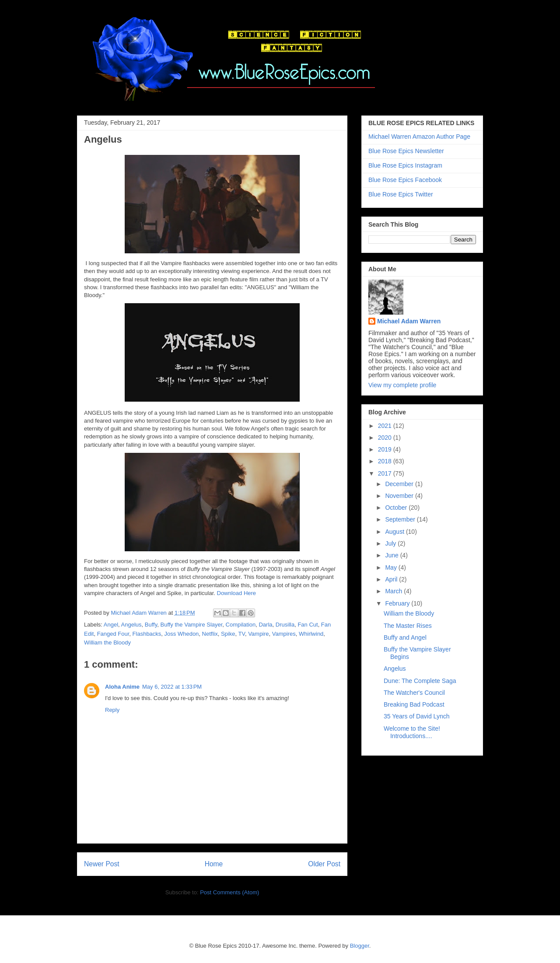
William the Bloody (107, 643)
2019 (386, 449)
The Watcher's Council (414, 693)
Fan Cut (308, 625)
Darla (265, 625)
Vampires (284, 634)
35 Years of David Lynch (416, 716)
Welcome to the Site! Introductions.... (412, 732)
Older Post (324, 864)
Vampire (258, 634)
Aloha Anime (122, 687)
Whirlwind (311, 634)
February (398, 603)
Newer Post (102, 864)
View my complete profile (402, 385)
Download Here (237, 593)
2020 (386, 438)
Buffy (151, 625)
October (397, 508)
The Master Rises (408, 626)
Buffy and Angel (405, 637)
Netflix (210, 634)
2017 (386, 473)
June (392, 555)
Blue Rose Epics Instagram (405, 165)
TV (241, 634)
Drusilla (285, 625)
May (392, 567)
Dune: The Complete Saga (420, 681)
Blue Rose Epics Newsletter (406, 151)
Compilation (241, 625)
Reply (112, 710)
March (394, 591)
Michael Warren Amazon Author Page (419, 137)
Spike (228, 634)
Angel (111, 625)
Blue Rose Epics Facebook (405, 180)
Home (214, 864)
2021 (386, 426)
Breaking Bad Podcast (414, 704)
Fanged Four (113, 634)
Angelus (131, 625)
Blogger (360, 946)
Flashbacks (147, 634)
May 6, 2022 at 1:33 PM (172, 687)
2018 (386, 461)
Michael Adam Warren (409, 321)
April (392, 579)
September (401, 519)
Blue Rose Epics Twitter (401, 194)
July (391, 543)
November (400, 496)
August (395, 532)
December (400, 484)
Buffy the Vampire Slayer (191, 625)
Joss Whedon (182, 634)
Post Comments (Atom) (229, 892)
